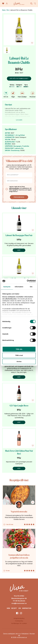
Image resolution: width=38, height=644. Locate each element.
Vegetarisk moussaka (19, 512)
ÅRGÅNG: (8, 144)
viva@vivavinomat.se (19, 603)
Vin (8, 10)
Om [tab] (31, 287)
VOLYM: (8, 140)
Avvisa (19, 361)
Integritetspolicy (19, 618)
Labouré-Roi (19, 148)
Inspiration (27, 608)
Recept (14, 608)
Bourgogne (18, 146)
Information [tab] (19, 287)
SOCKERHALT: (10, 135)
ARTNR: (8, 133)
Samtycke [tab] (7, 287)
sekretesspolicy (14, 188)
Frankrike (26, 146)
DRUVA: (8, 150)
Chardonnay (15, 150)
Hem (4, 10)
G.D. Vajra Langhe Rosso (19, 406)
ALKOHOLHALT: (10, 142)
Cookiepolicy (19, 621)
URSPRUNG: (9, 146)
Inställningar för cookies (19, 623)
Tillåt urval (19, 355)
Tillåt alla (19, 349)
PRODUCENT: (10, 148)
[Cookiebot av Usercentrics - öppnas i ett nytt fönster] (27, 281)
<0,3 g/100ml (20, 135)
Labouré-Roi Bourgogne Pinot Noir (19, 235)
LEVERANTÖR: (10, 137)
